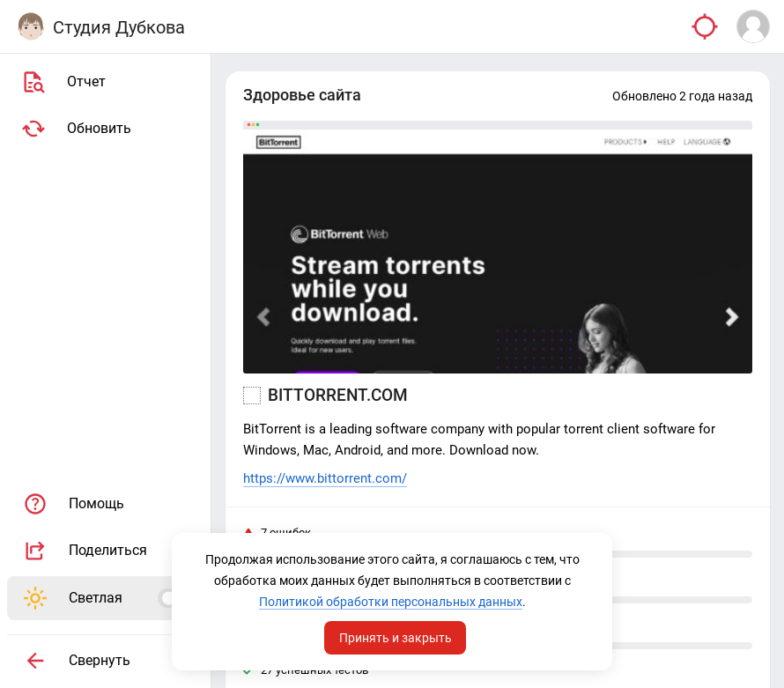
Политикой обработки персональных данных (391, 602)
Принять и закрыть (396, 638)
